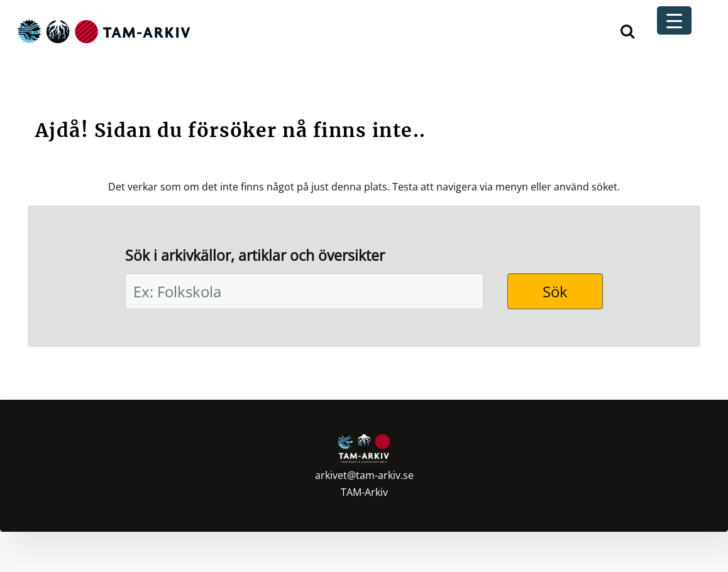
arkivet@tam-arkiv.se (364, 475)
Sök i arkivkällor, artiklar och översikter (255, 256)
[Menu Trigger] (674, 20)
